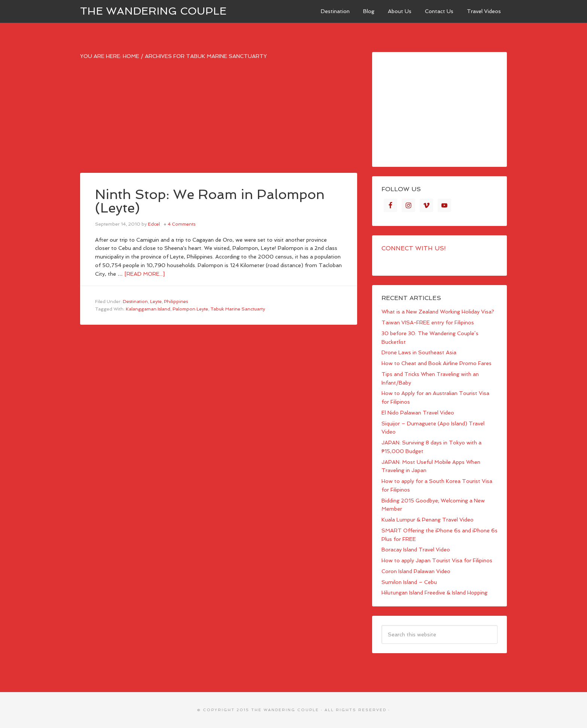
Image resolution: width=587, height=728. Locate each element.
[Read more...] (145, 274)
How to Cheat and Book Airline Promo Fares (437, 363)
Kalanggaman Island (148, 309)
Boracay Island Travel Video (416, 550)
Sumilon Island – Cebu (409, 582)
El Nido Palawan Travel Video (418, 413)
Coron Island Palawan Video (416, 571)
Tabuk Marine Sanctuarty (238, 309)
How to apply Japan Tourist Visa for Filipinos (437, 560)
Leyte (156, 302)
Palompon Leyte (190, 309)
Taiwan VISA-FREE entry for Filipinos (428, 322)
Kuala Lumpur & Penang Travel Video (428, 520)
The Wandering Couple (153, 11)
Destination (135, 302)
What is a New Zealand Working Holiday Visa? (438, 312)
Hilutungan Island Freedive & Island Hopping (434, 593)
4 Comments (182, 224)
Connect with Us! (414, 248)
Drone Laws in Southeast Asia (419, 352)
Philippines (176, 302)
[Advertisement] (219, 120)
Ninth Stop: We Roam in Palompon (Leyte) (210, 201)
